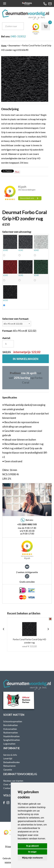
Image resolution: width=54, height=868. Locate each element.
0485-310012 (18, 36)
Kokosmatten (10, 729)
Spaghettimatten (12, 740)
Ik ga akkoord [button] (32, 846)
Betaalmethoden (12, 762)
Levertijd (8, 758)
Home (4, 46)
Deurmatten (14, 46)
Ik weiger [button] (32, 852)
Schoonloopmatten (13, 721)
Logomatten (9, 744)
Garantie (8, 770)
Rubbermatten (11, 732)
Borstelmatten (11, 725)
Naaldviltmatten (11, 736)
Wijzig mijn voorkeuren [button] (32, 858)
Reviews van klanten (13, 781)
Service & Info (10, 755)
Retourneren (9, 766)
